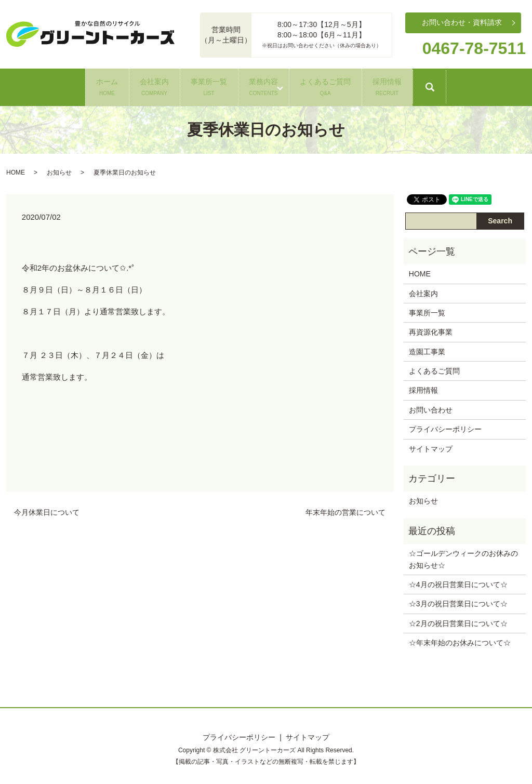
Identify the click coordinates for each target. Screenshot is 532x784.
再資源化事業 (431, 330)
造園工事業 (427, 349)
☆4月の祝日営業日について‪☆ (458, 582)
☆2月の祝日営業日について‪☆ (458, 621)
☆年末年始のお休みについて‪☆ (460, 641)
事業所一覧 (196, 85)
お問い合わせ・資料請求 (462, 22)
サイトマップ (431, 446)
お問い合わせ (431, 407)
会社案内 (116, 85)
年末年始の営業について (345, 510)
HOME (16, 170)
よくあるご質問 (364, 85)
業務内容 (276, 85)
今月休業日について (47, 510)
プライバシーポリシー (445, 427)
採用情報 (451, 85)
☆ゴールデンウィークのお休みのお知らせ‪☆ (463, 557)
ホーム (43, 85)
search (515, 90)
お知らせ (59, 170)
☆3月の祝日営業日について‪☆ (458, 602)
